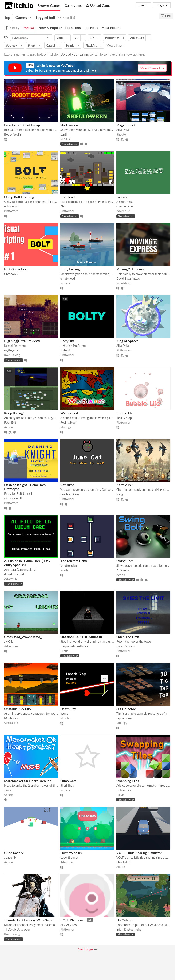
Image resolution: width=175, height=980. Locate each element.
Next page (85, 949)
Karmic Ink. (125, 485)
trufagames (124, 790)
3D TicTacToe (126, 709)
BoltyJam (67, 341)
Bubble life (125, 413)
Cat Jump (67, 485)
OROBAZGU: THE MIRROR (81, 637)
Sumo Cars (68, 781)
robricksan (11, 206)
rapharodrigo (125, 718)
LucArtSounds (69, 857)
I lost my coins (71, 853)
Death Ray (68, 709)
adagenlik (10, 857)
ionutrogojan (69, 566)
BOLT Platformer (73, 920)
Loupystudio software (74, 646)
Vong (120, 494)
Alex (63, 206)
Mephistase (12, 718)
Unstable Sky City (18, 709)
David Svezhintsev (128, 279)
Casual (51, 45)
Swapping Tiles (128, 781)
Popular (28, 28)
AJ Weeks (123, 570)
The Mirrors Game (74, 561)
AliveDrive (123, 130)
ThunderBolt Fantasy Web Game (29, 920)
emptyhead (68, 279)
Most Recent (111, 28)
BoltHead (67, 197)
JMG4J (9, 642)
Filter (166, 16)
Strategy (11, 45)
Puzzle (70, 45)
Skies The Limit (128, 637)
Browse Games (49, 5)
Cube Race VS (15, 853)
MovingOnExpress (130, 269)
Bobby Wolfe (13, 134)
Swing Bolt (125, 561)
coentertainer (125, 206)
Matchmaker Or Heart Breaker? (28, 781)
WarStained (69, 413)
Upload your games (75, 54)
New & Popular (50, 28)
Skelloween (69, 125)
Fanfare (122, 197)
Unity (60, 38)
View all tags (115, 45)
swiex (8, 790)
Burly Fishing (70, 269)
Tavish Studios (126, 646)
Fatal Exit (10, 422)
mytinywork (12, 350)
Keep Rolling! (14, 413)
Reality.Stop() (69, 422)
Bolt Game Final (16, 269)
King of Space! (127, 341)
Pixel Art (91, 45)
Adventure (137, 38)
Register (162, 5)
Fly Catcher (125, 920)
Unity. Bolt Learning (19, 197)
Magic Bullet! (126, 125)
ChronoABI (11, 274)
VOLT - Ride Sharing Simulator (139, 853)
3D (92, 38)
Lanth (64, 134)
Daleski (65, 350)
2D (77, 38)
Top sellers (73, 28)
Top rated (91, 28)
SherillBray (67, 785)
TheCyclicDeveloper (17, 929)
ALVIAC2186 (69, 925)
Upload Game (98, 5)
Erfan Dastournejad (129, 929)
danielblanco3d (14, 574)
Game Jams (73, 5)
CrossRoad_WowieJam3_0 (24, 637)
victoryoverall (13, 498)
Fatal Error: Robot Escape (23, 125)
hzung (64, 714)
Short (32, 45)
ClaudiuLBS (124, 862)
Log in (143, 5)
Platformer (112, 38)
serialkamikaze (69, 494)
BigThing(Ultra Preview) (22, 341)
